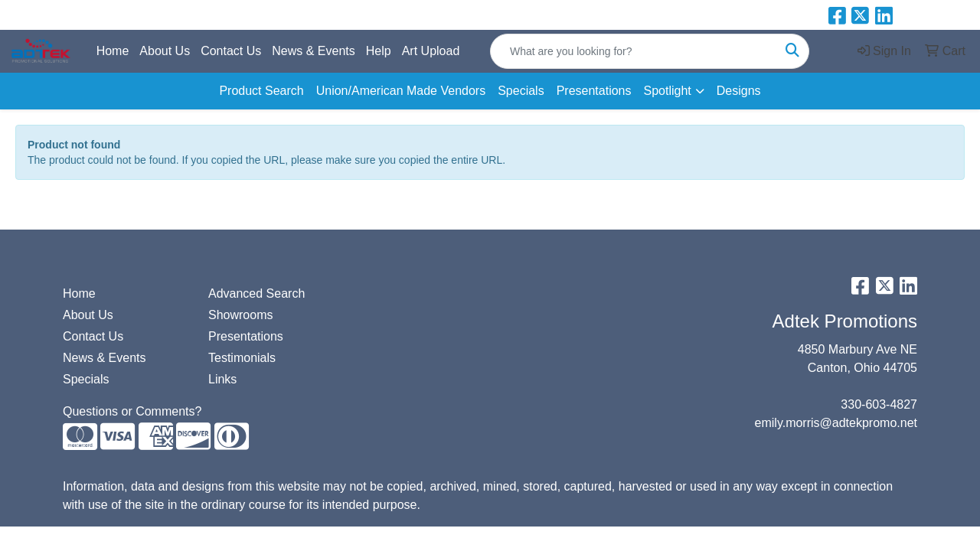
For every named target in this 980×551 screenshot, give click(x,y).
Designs (739, 91)
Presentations (594, 91)
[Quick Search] (634, 51)
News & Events (313, 51)
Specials (521, 91)
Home (113, 51)
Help (379, 51)
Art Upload (431, 51)
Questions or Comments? (132, 411)
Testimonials (242, 358)
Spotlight (667, 91)
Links (222, 379)
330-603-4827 (879, 404)
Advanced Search (256, 293)
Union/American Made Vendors (401, 91)
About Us (165, 51)
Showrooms (240, 315)
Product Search (261, 91)
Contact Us (231, 51)
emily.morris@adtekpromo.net (836, 423)
